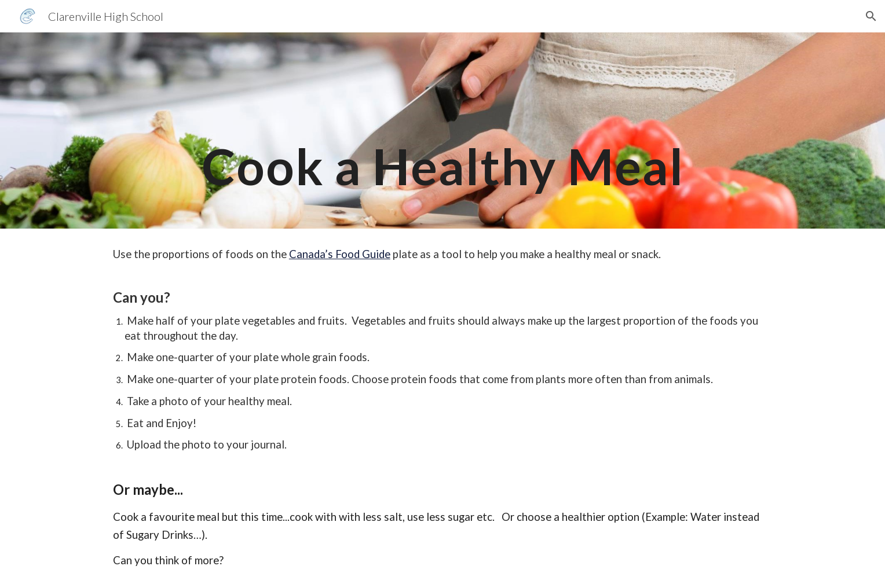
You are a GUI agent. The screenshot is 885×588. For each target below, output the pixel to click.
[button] (871, 16)
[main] (443, 131)
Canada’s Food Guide (340, 254)
